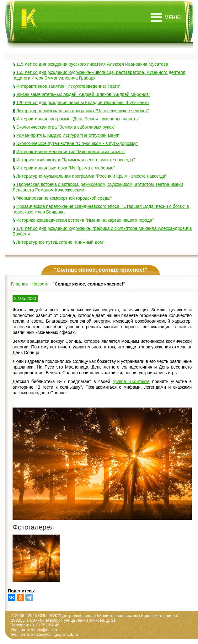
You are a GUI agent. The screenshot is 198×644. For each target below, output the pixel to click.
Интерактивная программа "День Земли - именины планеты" (78, 119)
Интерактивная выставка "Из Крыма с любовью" (66, 168)
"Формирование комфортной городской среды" (64, 198)
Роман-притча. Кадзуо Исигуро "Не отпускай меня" (68, 135)
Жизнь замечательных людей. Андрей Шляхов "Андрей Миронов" (83, 94)
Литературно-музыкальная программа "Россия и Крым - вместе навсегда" (92, 176)
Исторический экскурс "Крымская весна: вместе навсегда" (76, 160)
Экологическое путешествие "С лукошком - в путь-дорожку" (77, 143)
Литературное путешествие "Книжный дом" (60, 242)
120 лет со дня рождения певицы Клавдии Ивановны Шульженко (83, 103)
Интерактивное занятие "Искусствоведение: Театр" (69, 86)
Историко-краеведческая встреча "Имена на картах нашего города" (85, 220)
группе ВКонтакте (131, 381)
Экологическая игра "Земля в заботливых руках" (66, 127)
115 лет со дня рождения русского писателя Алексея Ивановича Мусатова (92, 64)
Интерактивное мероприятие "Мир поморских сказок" (71, 152)
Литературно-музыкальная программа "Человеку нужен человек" (83, 111)
